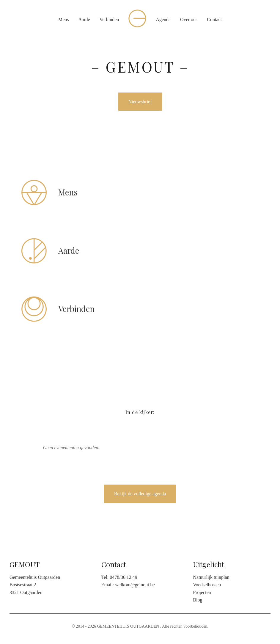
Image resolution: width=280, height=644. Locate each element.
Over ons (189, 19)
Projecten (202, 592)
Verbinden (109, 19)
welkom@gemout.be (135, 585)
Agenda (163, 19)
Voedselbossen (207, 585)
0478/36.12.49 (123, 577)
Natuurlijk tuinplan (211, 577)
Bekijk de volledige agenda (140, 494)
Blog (198, 600)
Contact (214, 19)
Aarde (84, 19)
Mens (64, 19)
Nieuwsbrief (140, 102)
